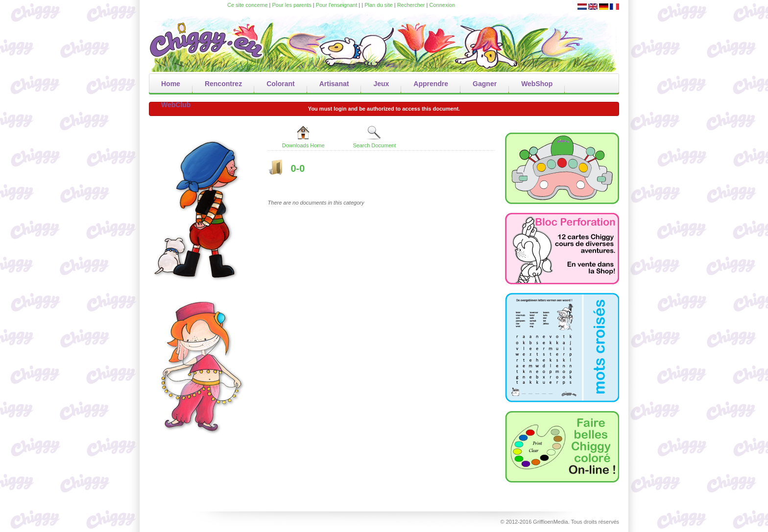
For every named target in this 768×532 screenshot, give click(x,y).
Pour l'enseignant (337, 5)
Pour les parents (292, 5)
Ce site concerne (248, 5)
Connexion (443, 5)
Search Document (374, 137)
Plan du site (378, 5)
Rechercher (411, 5)
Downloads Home (303, 137)
